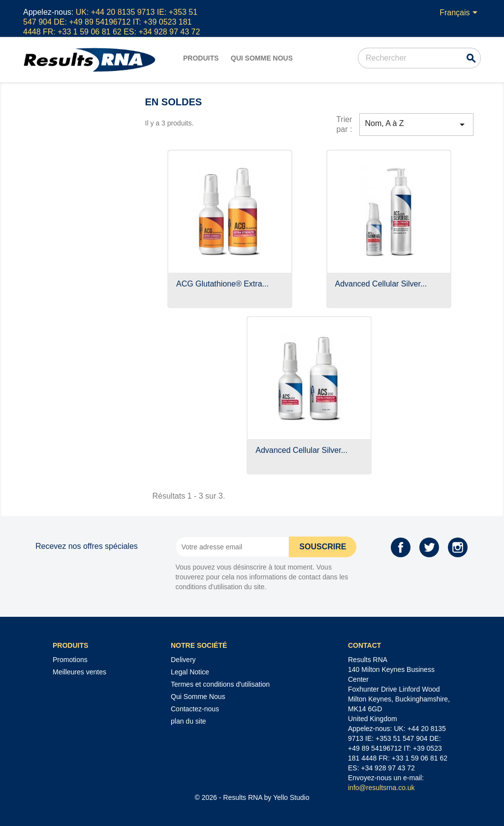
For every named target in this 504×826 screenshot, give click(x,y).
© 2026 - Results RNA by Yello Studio (252, 797)
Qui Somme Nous (262, 58)
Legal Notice (190, 672)
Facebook (401, 547)
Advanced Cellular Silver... (381, 284)
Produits (201, 58)
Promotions (70, 660)
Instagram (458, 547)
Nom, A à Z (416, 125)
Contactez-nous (195, 709)
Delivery (183, 660)
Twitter (429, 547)
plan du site (189, 721)
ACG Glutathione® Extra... (222, 284)
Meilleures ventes (79, 672)
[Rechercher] (419, 58)
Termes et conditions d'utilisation (220, 684)
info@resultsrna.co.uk (381, 788)
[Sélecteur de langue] (460, 13)
